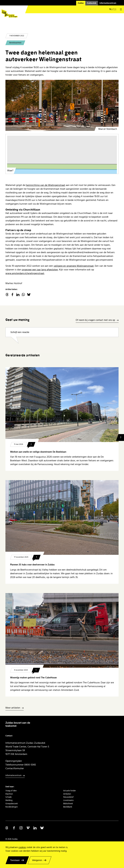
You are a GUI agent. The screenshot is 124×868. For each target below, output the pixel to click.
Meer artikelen (13, 708)
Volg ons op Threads (7, 828)
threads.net (7, 295)
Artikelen (67, 794)
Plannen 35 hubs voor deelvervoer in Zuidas (32, 565)
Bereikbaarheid (15, 43)
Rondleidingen (12, 807)
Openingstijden (14, 761)
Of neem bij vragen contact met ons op (95, 320)
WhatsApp (23, 295)
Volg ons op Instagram (21, 828)
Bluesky (29, 295)
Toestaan (15, 860)
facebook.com (12, 295)
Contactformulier (15, 768)
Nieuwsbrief (68, 797)
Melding (9, 800)
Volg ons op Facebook (14, 828)
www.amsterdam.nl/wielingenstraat (25, 273)
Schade (9, 797)
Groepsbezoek (12, 804)
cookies (22, 847)
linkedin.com (18, 295)
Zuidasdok (92, 3)
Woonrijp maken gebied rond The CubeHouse (33, 678)
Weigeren (37, 860)
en (115, 9)
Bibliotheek (68, 804)
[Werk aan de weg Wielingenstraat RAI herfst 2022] (62, 105)
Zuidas (81, 3)
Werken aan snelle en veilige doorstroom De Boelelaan (38, 452)
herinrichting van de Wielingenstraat (45, 185)
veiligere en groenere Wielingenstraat (74, 266)
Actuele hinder (70, 791)
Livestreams (68, 800)
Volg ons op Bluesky (42, 828)
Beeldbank (68, 807)
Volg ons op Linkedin (35, 828)
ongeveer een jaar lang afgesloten (40, 270)
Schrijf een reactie (20, 332)
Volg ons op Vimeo (28, 828)
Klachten (9, 794)
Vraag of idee (11, 791)
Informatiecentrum (108, 3)
